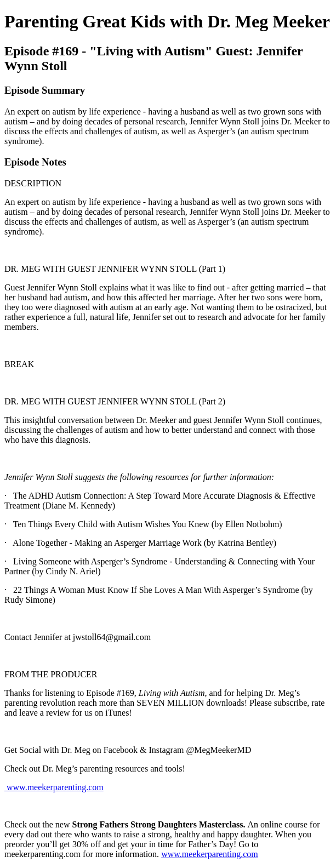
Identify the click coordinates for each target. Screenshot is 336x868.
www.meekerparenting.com (54, 787)
